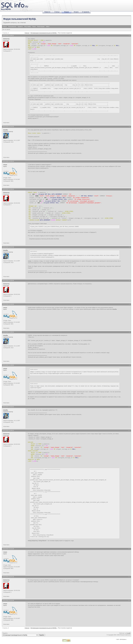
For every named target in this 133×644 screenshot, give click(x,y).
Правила (20, 27)
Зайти (48, 27)
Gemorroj (6, 39)
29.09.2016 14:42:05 (8, 304)
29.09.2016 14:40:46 (8, 281)
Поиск (34, 27)
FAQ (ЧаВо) (28, 27)
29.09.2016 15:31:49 (8, 600)
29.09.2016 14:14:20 (8, 127)
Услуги (76, 12)
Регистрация (41, 27)
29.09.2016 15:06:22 (8, 430)
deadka (6, 130)
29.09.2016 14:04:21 (8, 35)
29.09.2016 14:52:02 (8, 407)
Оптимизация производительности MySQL (44, 33)
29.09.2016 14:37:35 (8, 247)
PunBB (129, 633)
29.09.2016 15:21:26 (8, 549)
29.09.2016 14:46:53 (8, 332)
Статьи (57, 12)
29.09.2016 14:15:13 (8, 161)
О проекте (86, 12)
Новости (47, 12)
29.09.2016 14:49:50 (8, 365)
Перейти (24, 634)
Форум (66, 12)
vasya (5, 165)
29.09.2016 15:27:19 (8, 577)
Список (5, 27)
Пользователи (12, 27)
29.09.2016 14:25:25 (8, 189)
